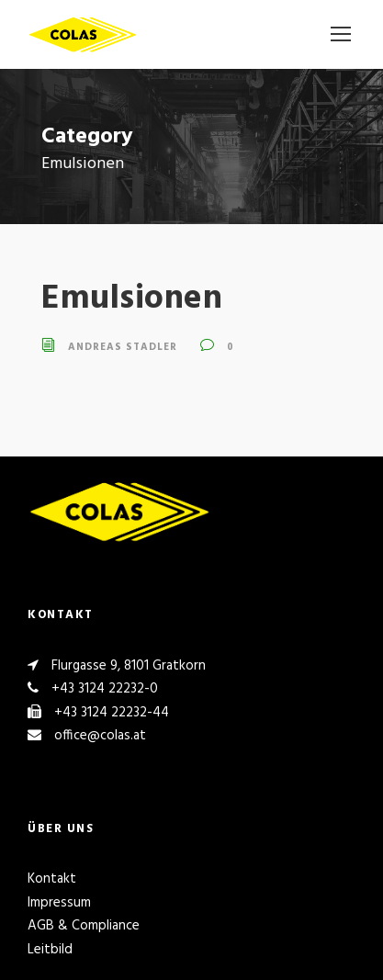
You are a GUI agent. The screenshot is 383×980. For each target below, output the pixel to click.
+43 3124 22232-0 (105, 689)
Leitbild (50, 950)
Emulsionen (132, 299)
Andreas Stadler (123, 347)
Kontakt (52, 879)
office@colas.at (100, 736)
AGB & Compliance (84, 926)
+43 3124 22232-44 (112, 713)
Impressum (59, 903)
